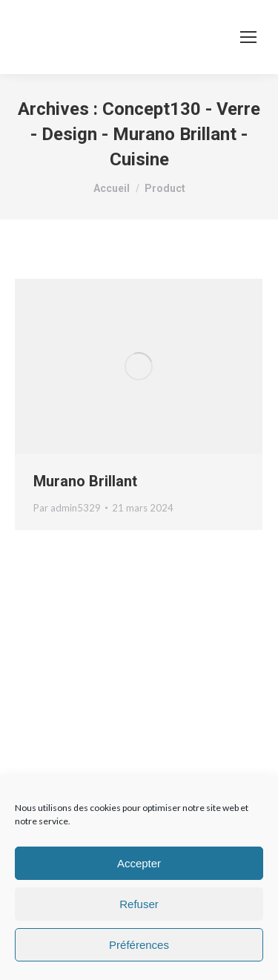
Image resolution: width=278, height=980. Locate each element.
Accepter (139, 863)
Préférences (139, 945)
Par (67, 508)
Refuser (139, 904)
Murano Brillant (85, 481)
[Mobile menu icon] (248, 37)
